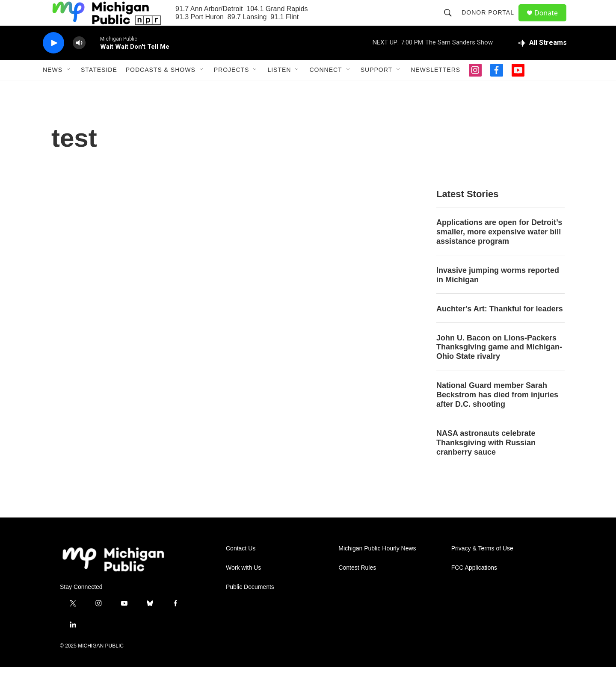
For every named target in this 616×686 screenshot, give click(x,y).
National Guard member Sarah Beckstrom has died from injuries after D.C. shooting (497, 414)
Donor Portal (492, 22)
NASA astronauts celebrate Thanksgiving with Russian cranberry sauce (486, 462)
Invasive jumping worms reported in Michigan (498, 294)
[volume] (79, 62)
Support (376, 89)
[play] (53, 62)
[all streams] (543, 62)
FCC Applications (474, 587)
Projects (232, 89)
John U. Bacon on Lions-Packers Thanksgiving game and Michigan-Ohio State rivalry (499, 367)
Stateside (99, 89)
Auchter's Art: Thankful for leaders (500, 328)
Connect (326, 89)
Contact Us (241, 568)
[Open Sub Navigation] (69, 89)
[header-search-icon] (452, 22)
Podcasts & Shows (161, 89)
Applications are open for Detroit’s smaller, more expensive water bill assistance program (499, 251)
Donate (551, 22)
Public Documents (250, 606)
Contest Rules (357, 587)
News (53, 89)
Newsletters (435, 89)
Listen (279, 89)
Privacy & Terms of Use (482, 568)
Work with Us (243, 587)
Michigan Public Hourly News (377, 568)
